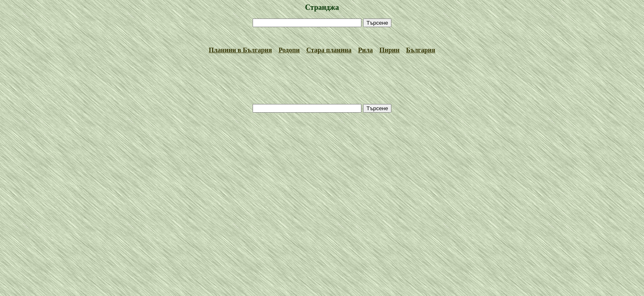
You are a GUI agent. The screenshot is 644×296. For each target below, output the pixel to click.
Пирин (390, 50)
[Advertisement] (322, 37)
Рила (366, 50)
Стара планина (329, 50)
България (421, 50)
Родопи (289, 50)
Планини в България (240, 50)
